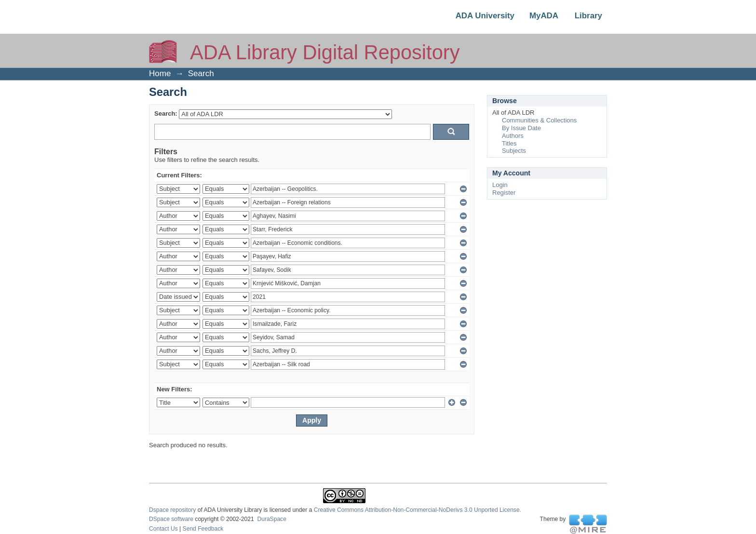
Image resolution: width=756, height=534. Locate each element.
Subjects (514, 151)
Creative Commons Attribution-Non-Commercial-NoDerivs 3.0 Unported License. (418, 510)
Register (504, 193)
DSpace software (171, 519)
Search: (166, 113)
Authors (513, 136)
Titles (509, 143)
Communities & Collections (539, 120)
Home (160, 73)
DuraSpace (271, 519)
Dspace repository (172, 510)
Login (500, 185)
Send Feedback (203, 529)
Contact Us (163, 529)
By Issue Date (521, 128)
